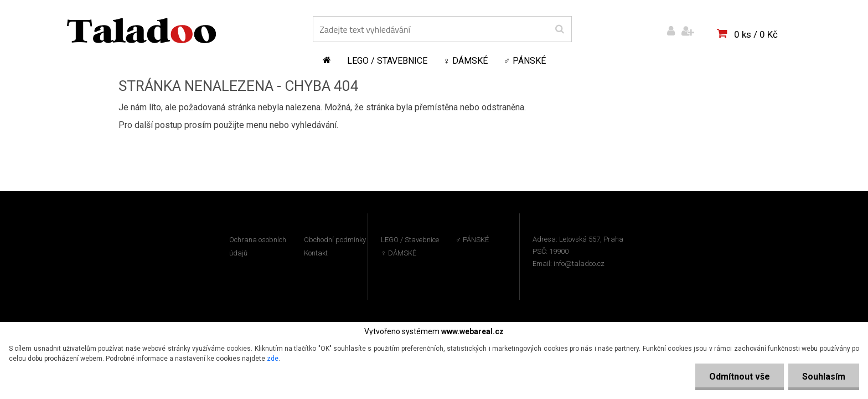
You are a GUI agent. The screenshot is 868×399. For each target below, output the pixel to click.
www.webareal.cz (472, 331)
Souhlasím (824, 377)
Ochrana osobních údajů (258, 246)
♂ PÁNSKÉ (525, 61)
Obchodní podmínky (335, 240)
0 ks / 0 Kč (756, 34)
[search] (559, 29)
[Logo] (141, 30)
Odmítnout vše (740, 377)
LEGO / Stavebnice (387, 61)
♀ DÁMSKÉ (466, 61)
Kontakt (316, 253)
